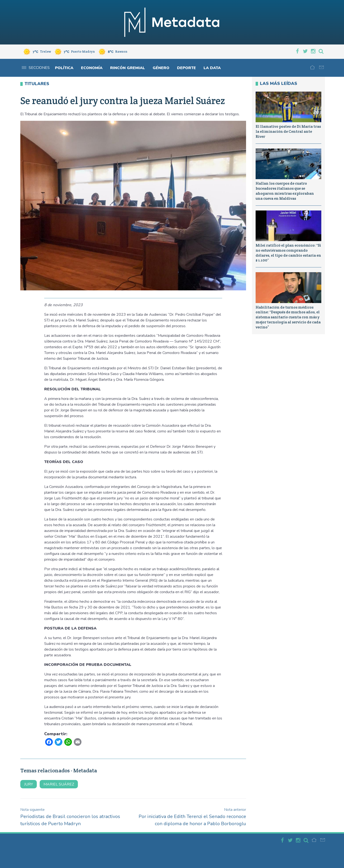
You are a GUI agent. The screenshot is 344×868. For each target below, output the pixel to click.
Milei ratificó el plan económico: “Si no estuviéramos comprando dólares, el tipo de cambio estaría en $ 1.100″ (288, 253)
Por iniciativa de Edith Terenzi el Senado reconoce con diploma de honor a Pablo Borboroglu (192, 817)
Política (64, 68)
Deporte (186, 68)
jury (29, 784)
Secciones (36, 68)
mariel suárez (59, 784)
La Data (212, 68)
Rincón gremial (128, 68)
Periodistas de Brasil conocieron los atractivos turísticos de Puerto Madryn (70, 817)
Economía (92, 68)
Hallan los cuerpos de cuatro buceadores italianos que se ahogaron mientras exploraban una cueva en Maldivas (285, 191)
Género (161, 68)
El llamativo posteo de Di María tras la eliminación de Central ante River (288, 131)
